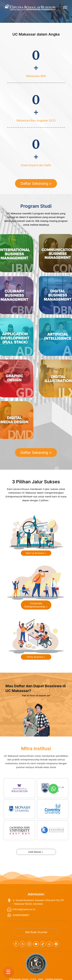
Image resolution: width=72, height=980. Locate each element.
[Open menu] (65, 7)
